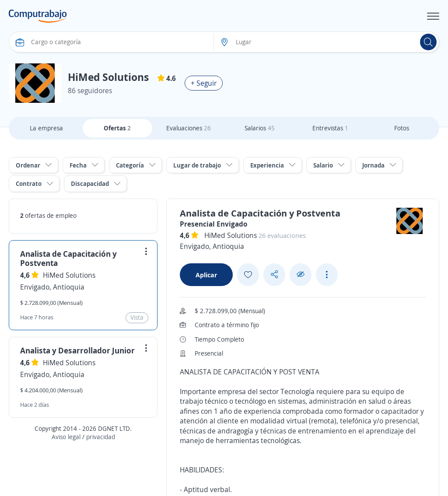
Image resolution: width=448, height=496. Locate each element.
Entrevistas (330, 128)
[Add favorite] (248, 275)
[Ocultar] (301, 274)
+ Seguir (204, 83)
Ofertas (117, 128)
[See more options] (327, 275)
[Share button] (274, 274)
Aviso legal (66, 437)
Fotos (402, 128)
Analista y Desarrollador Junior (77, 350)
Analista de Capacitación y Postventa (68, 258)
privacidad (101, 437)
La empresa (46, 128)
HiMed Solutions (69, 275)
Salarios (260, 128)
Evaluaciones (189, 128)
